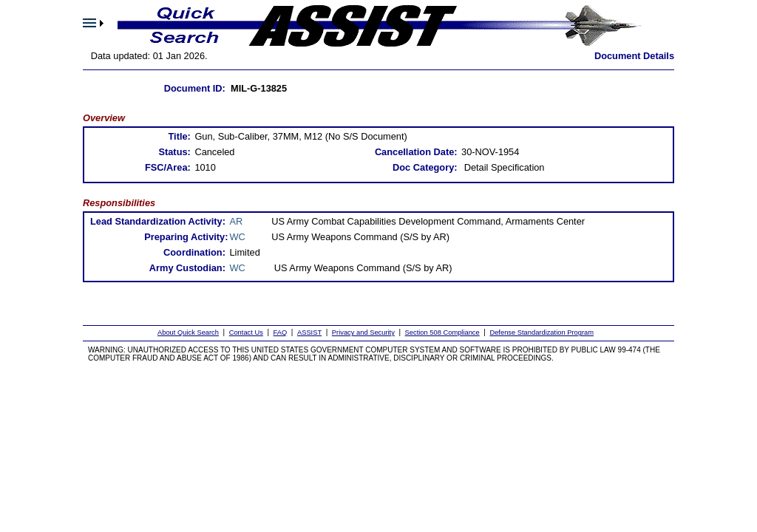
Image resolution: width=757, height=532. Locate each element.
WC (238, 237)
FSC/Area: (168, 167)
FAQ (281, 332)
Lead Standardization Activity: (158, 221)
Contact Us (246, 332)
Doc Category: (425, 167)
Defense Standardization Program (542, 332)
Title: (179, 136)
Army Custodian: (187, 268)
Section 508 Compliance (442, 332)
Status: (174, 152)
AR (237, 221)
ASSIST (309, 332)
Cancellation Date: (416, 152)
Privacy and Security (363, 332)
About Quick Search (188, 332)
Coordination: (194, 252)
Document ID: (195, 88)
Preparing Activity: (186, 237)
